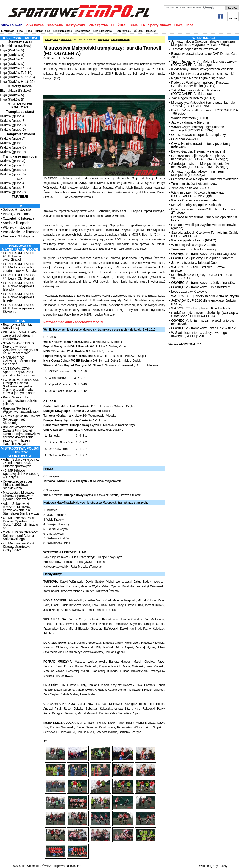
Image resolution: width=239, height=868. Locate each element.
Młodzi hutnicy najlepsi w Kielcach (196, 205)
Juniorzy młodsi (20, 86)
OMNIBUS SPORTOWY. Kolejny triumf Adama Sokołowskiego (21, 536)
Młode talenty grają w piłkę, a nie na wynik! (202, 74)
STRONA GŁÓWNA (12, 26)
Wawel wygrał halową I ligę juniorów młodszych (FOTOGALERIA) (198, 129)
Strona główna (51, 39)
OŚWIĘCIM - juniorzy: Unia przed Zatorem (202, 258)
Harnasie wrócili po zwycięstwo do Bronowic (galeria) (203, 226)
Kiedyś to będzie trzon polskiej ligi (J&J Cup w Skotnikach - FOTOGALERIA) (205, 314)
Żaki (20, 179)
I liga (20, 31)
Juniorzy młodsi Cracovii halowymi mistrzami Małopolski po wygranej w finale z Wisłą (204, 43)
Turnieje (20, 197)
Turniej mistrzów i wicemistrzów (194, 184)
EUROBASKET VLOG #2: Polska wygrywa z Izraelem (19, 297)
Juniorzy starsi (20, 41)
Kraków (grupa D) (13, 130)
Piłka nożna (34, 25)
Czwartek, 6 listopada (19, 218)
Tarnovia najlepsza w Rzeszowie (195, 49)
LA (143, 25)
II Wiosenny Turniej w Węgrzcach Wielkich (202, 69)
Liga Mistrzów (83, 31)
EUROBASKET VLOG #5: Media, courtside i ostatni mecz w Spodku (20, 267)
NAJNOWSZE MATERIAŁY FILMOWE (20, 248)
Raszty (223, 866)
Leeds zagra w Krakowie (189, 292)
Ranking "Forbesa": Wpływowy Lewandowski (21, 410)
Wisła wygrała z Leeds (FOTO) (194, 240)
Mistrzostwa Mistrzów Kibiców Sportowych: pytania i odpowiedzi (18, 496)
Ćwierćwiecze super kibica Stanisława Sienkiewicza (17, 485)
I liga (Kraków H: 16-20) (17, 82)
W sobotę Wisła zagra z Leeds (193, 245)
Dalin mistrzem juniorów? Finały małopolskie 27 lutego (204, 211)
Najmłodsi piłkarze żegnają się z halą (198, 78)
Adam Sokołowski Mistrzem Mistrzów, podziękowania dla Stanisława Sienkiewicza (21, 509)
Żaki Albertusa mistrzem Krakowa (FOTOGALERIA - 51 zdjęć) (196, 92)
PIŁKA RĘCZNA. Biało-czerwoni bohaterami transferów (20, 335)
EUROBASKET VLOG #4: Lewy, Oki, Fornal (19, 277)
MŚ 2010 (138, 31)
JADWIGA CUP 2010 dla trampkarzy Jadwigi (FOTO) (204, 302)
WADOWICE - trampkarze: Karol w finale (201, 308)
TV (20, 206)
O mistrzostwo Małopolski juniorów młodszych (205, 179)
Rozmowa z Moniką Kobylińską (17, 326)
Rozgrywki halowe (120, 39)
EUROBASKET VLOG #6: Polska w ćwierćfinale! (19, 256)
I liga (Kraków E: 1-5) (15, 68)
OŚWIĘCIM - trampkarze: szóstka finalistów (203, 283)
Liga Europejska (103, 31)
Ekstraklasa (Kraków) (16, 46)
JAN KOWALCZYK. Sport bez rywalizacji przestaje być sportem (19, 372)
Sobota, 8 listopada (17, 209)
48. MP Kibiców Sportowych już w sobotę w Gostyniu (21, 474)
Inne (190, 25)
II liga (29, 31)
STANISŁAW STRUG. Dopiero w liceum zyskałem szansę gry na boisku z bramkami (20, 348)
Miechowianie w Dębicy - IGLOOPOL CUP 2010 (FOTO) (202, 276)
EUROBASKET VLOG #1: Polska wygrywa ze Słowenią (20, 308)
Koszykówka (76, 25)
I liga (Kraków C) (12, 59)
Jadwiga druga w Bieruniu (190, 122)
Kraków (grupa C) (13, 125)
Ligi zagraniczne (63, 31)
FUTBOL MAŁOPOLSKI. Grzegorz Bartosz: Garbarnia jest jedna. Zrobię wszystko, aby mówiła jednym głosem (21, 386)
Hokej (179, 25)
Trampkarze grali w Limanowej (193, 249)
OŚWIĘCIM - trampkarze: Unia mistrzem (201, 287)
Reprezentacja (123, 31)
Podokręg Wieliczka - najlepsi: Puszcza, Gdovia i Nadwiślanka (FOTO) (200, 84)
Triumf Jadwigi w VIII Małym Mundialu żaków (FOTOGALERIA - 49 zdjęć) (204, 63)
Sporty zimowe (160, 25)
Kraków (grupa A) (13, 116)
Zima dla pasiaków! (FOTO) (191, 188)
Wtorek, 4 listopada (17, 227)
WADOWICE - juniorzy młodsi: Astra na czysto (205, 296)
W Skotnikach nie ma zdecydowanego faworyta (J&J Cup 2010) (199, 334)
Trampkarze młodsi (20, 134)
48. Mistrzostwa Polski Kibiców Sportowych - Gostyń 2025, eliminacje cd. (20, 523)
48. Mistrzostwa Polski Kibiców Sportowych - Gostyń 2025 (19, 547)
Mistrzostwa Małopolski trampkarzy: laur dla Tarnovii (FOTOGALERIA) (203, 104)
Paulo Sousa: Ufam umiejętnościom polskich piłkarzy (21, 401)
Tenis (134, 25)
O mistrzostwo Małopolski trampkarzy (198, 135)
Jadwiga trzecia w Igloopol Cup (194, 263)
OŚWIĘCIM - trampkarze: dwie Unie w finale (204, 328)
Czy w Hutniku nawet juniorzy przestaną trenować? (200, 145)
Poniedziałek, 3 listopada (21, 232)
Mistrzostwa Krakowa (20, 106)
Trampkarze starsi (20, 112)
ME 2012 (151, 31)
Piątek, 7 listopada (16, 214)
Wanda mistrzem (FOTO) (190, 118)
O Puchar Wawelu (184, 139)
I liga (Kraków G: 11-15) (17, 77)
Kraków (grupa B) (13, 121)
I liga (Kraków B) (12, 55)
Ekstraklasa (8, 31)
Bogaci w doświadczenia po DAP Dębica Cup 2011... (204, 55)
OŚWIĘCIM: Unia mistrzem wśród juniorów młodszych (203, 322)
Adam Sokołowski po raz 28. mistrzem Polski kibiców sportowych (21, 463)
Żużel (122, 25)
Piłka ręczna (98, 25)
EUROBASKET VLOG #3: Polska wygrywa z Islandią (19, 286)
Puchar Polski (43, 31)
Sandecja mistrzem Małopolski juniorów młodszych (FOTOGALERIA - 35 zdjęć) (200, 165)
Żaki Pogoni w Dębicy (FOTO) (193, 98)
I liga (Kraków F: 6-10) (16, 73)
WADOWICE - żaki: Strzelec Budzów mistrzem (198, 269)
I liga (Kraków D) (12, 64)
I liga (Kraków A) (12, 50)
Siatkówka (55, 25)
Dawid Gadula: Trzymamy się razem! (198, 151)
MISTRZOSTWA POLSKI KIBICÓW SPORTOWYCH (20, 452)
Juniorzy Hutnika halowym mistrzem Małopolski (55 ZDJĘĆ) (197, 173)
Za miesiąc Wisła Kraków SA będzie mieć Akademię (21, 419)
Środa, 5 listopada (16, 223)
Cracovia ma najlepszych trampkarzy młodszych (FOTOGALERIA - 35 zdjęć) (200, 158)
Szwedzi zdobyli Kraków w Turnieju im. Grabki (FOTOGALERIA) (205, 234)
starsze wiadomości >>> (185, 344)
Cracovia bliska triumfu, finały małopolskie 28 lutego (204, 219)
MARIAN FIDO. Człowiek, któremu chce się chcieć (20, 361)
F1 (113, 25)
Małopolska (103, 39)
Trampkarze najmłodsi (20, 156)
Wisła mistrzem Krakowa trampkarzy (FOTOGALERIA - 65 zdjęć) (198, 194)
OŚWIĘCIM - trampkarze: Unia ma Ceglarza (204, 254)
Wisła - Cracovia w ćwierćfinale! (194, 200)
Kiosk (20, 321)
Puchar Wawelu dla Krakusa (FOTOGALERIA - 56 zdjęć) (204, 112)
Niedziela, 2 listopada (18, 236)
